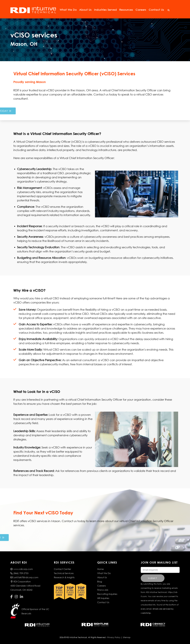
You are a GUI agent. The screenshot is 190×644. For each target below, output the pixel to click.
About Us (85, 10)
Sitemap (127, 637)
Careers (141, 10)
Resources (126, 10)
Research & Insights (64, 577)
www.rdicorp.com (22, 569)
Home (100, 569)
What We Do (68, 10)
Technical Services (64, 573)
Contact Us (156, 10)
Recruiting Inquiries (107, 594)
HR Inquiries (103, 598)
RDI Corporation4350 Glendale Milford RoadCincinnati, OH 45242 (25, 586)
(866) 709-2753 (19, 573)
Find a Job (103, 590)
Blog (100, 581)
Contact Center (62, 569)
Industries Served (105, 10)
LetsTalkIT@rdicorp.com (24, 577)
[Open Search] (168, 10)
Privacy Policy (114, 637)
